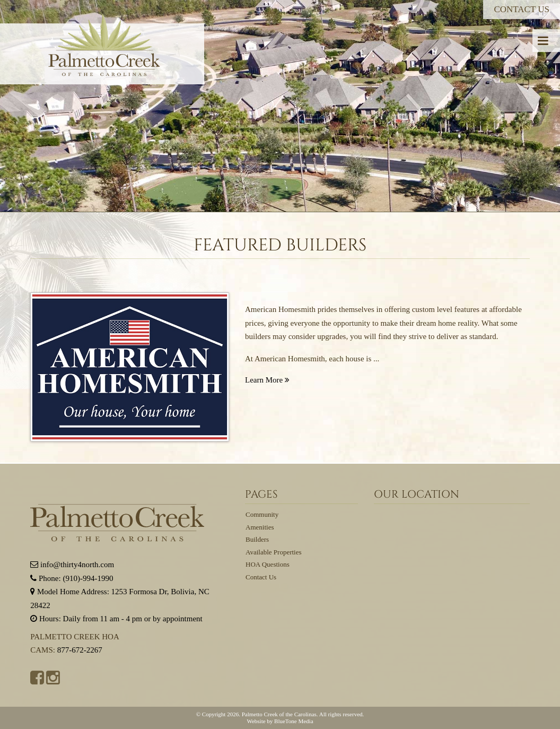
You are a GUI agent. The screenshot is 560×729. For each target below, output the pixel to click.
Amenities (260, 527)
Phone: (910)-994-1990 (72, 578)
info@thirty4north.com (72, 565)
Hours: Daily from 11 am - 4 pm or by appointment (116, 619)
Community (262, 514)
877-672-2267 (80, 650)
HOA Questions (268, 564)
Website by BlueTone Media (280, 721)
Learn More (267, 380)
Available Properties (274, 552)
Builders (257, 539)
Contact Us (522, 9)
